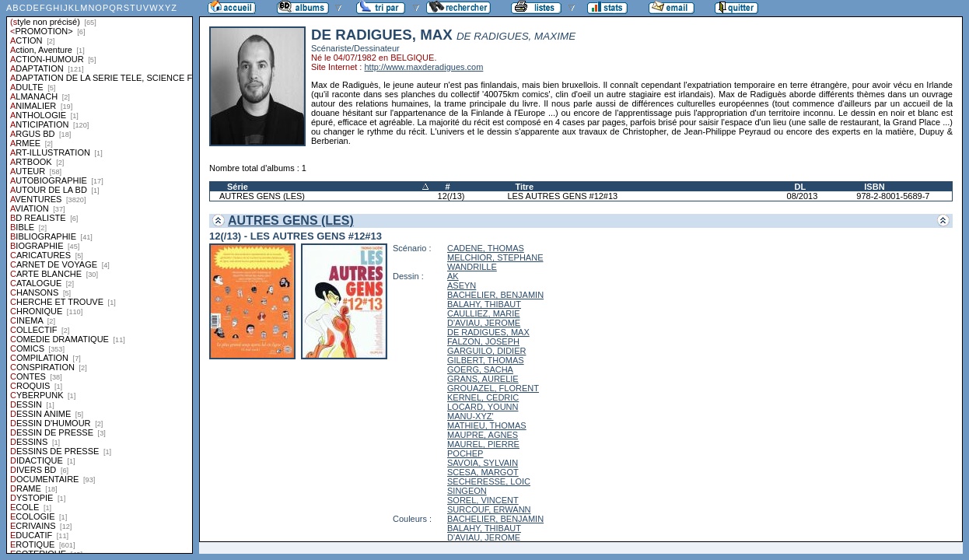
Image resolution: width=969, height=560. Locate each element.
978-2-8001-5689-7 (893, 196)
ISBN (874, 187)
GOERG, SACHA (480, 369)
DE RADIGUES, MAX (488, 332)
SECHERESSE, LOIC (489, 481)
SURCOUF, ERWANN (489, 509)
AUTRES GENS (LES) (262, 196)
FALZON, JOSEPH (483, 341)
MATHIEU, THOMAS (487, 425)
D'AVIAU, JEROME (484, 323)
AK (453, 276)
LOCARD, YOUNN (483, 407)
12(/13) (451, 196)
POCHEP (465, 453)
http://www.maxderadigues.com (423, 67)
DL (801, 187)
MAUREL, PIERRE (483, 444)
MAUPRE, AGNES (483, 435)
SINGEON (467, 491)
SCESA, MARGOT (483, 472)
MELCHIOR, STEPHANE (495, 257)
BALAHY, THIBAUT (484, 304)
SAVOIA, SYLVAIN (483, 463)
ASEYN (462, 285)
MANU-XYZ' (471, 416)
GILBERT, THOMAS (486, 360)
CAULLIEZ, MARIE (484, 313)
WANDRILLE (472, 267)
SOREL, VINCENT (483, 500)
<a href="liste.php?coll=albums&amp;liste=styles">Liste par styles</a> (100, 277)
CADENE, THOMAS (486, 248)
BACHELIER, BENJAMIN (495, 295)
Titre (524, 187)
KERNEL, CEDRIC (483, 397)
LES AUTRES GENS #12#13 (562, 196)
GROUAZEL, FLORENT (493, 388)
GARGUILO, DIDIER (486, 351)
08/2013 (803, 196)
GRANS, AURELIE (483, 379)
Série (238, 187)
